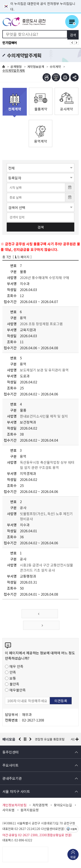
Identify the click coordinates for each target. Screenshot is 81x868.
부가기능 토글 (75, 77)
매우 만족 (16, 666)
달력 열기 (70, 188)
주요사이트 (10, 765)
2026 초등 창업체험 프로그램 (41, 324)
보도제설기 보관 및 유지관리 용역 (44, 370)
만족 (13, 672)
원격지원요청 (30, 810)
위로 (73, 857)
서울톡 (74, 829)
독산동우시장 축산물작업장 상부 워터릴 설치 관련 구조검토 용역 (47, 465)
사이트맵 (8, 810)
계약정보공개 (36, 67)
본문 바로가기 (41, 0)
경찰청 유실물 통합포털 (50, 739)
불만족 (14, 684)
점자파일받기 (56, 77)
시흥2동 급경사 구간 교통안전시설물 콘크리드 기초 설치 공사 (46, 567)
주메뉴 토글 (72, 22)
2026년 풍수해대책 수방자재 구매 (44, 278)
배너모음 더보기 (77, 739)
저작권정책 (40, 805)
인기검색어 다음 (76, 43)
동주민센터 (10, 752)
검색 (41, 227)
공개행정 (16, 67)
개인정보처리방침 (14, 805)
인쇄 (65, 77)
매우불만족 (18, 690)
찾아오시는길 (63, 805)
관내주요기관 (12, 778)
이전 (20, 739)
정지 (25, 739)
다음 (30, 739)
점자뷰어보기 (47, 77)
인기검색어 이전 (72, 43)
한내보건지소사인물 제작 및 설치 (44, 416)
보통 (13, 678)
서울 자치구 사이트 (16, 791)
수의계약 (55, 67)
